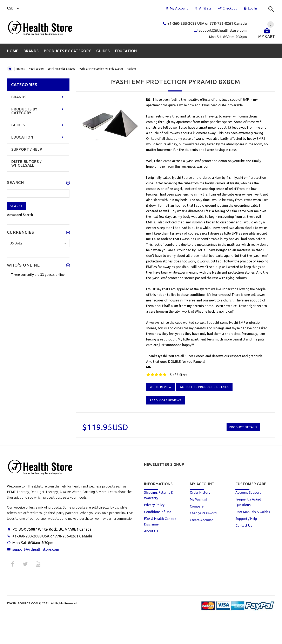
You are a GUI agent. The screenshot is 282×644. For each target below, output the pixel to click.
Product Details (243, 427)
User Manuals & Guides (253, 512)
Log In (250, 8)
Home (10, 69)
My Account (177, 8)
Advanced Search (20, 215)
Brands (21, 69)
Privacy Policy (154, 505)
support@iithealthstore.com (36, 549)
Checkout (227, 8)
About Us (151, 531)
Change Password (203, 513)
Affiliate (203, 8)
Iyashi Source (36, 69)
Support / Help (246, 519)
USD (13, 8)
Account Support (248, 492)
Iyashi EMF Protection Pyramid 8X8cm (101, 69)
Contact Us (244, 525)
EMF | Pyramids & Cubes (61, 69)
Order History (200, 492)
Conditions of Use (158, 512)
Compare (197, 506)
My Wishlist (199, 499)
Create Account (201, 520)
